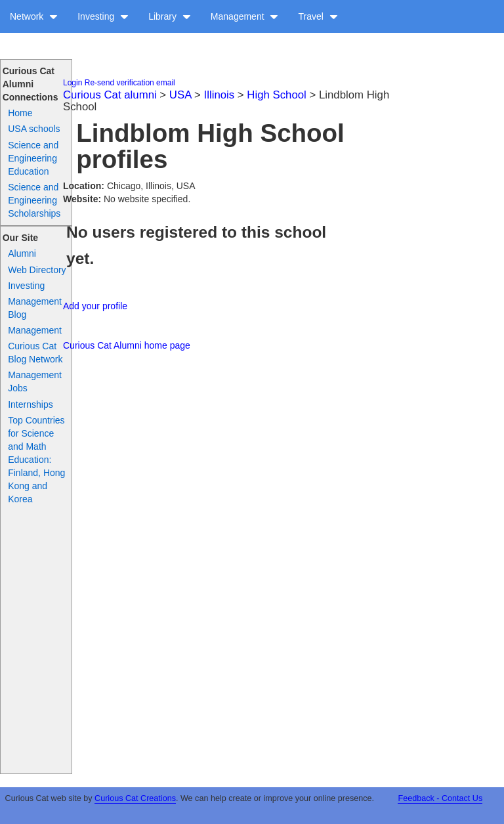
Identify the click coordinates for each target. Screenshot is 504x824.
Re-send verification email (130, 83)
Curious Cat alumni (110, 95)
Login (73, 83)
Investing (103, 16)
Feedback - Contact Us (440, 798)
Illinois (220, 95)
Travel (318, 16)
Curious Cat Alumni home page (127, 345)
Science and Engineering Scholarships (34, 200)
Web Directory (37, 270)
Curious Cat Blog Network (35, 353)
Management (245, 16)
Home (20, 113)
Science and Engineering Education (33, 158)
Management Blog (35, 308)
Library (170, 16)
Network (34, 16)
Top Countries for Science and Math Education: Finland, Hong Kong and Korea (36, 460)
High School (277, 95)
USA (180, 95)
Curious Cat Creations (135, 798)
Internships (30, 404)
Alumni (22, 253)
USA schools (34, 129)
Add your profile (95, 306)
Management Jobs (35, 381)
